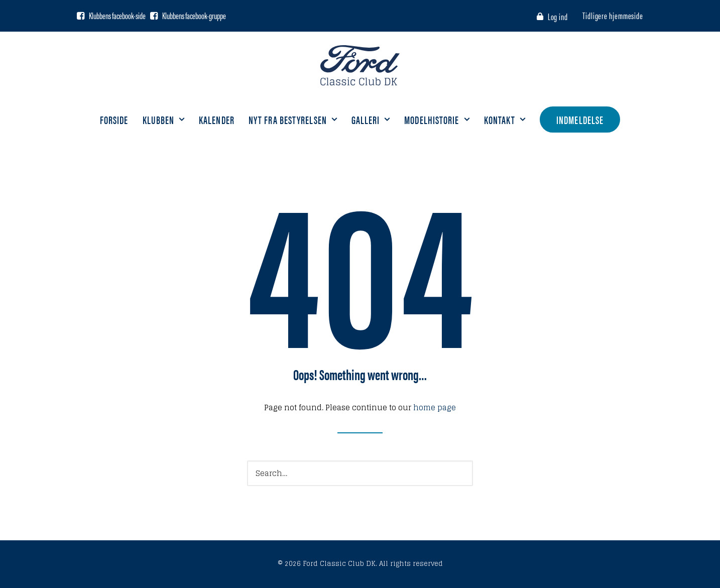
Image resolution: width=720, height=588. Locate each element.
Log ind (558, 16)
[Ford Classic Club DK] (360, 65)
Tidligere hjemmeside (613, 15)
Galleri (371, 119)
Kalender (217, 119)
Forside (114, 119)
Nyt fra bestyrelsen (293, 119)
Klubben (164, 119)
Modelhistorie (437, 119)
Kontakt (505, 119)
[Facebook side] (81, 16)
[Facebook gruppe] (154, 16)
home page (435, 407)
